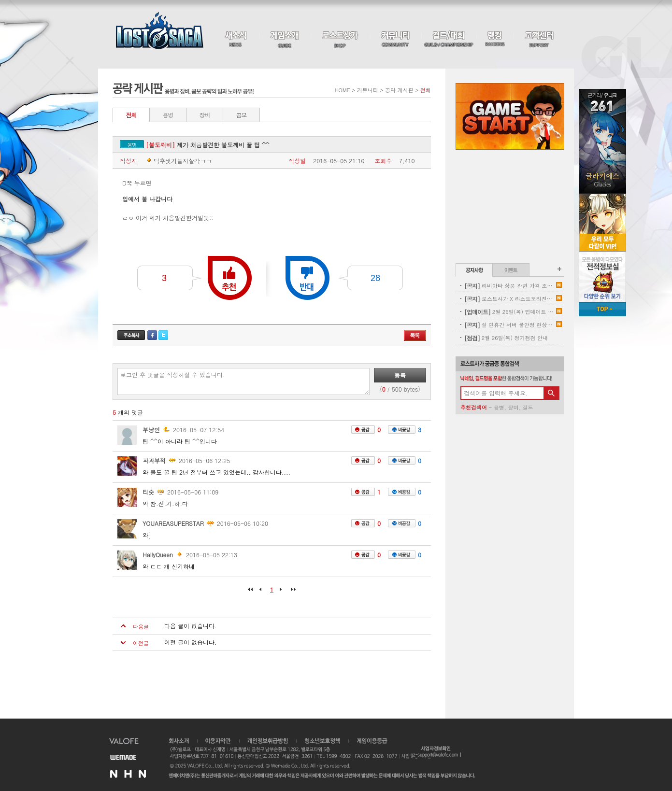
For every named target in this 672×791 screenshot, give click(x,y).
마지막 (291, 593)
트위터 (163, 335)
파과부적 (154, 460)
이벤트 (511, 270)
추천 (230, 278)
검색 (551, 393)
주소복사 (131, 335)
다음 (281, 593)
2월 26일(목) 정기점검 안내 (506, 338)
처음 (253, 593)
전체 (131, 115)
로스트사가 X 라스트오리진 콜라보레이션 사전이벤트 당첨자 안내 (509, 299)
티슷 (148, 492)
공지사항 (474, 270)
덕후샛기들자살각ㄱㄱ (178, 161)
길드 (528, 407)
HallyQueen (158, 555)
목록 (415, 335)
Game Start (510, 116)
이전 (262, 593)
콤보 (242, 115)
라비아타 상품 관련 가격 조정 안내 (509, 286)
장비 (205, 115)
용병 (168, 115)
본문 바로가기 (0, 0)
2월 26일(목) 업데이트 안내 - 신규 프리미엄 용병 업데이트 (509, 312)
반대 (307, 278)
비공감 (402, 430)
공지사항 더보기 (559, 269)
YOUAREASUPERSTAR (173, 523)
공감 (363, 430)
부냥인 (151, 430)
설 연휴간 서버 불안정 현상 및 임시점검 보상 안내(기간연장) (509, 325)
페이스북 (152, 335)
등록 (400, 375)
